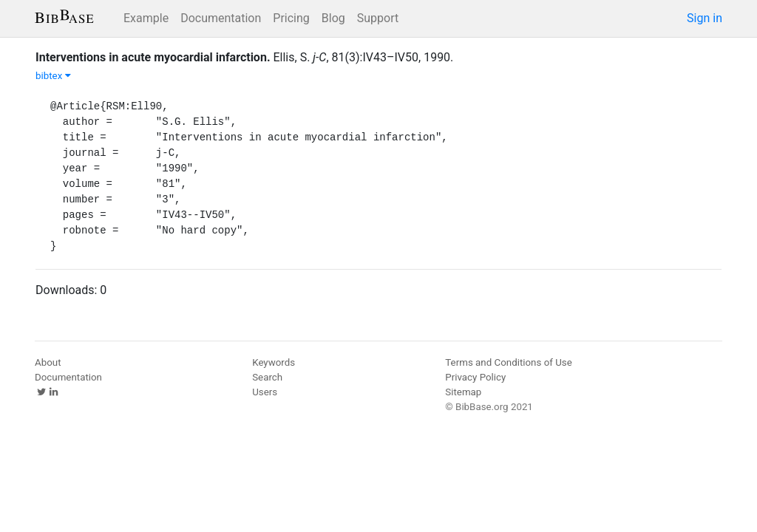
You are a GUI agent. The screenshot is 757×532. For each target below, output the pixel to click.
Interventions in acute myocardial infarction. (153, 57)
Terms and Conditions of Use (508, 362)
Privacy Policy (475, 377)
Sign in (705, 18)
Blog (333, 18)
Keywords (274, 362)
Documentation (221, 18)
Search (267, 377)
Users (265, 392)
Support (378, 18)
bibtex (53, 76)
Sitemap (463, 392)
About (48, 362)
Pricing (291, 18)
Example (146, 18)
